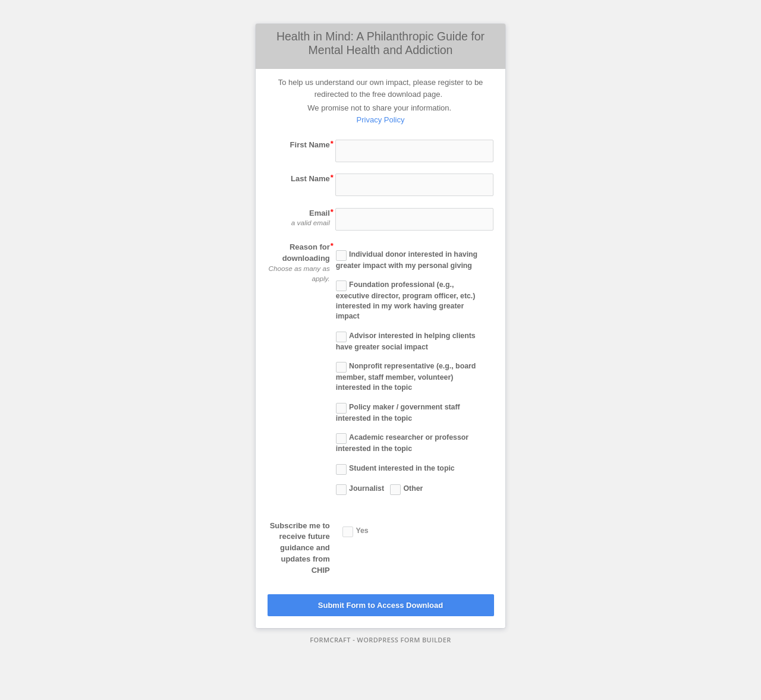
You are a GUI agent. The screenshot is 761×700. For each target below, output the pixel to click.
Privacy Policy (381, 120)
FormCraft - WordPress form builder (380, 640)
